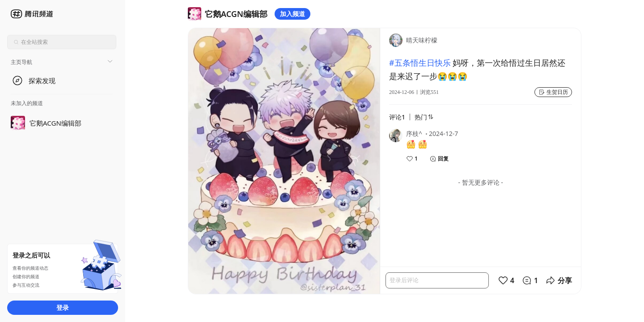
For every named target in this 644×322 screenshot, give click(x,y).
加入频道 (292, 14)
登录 (63, 307)
